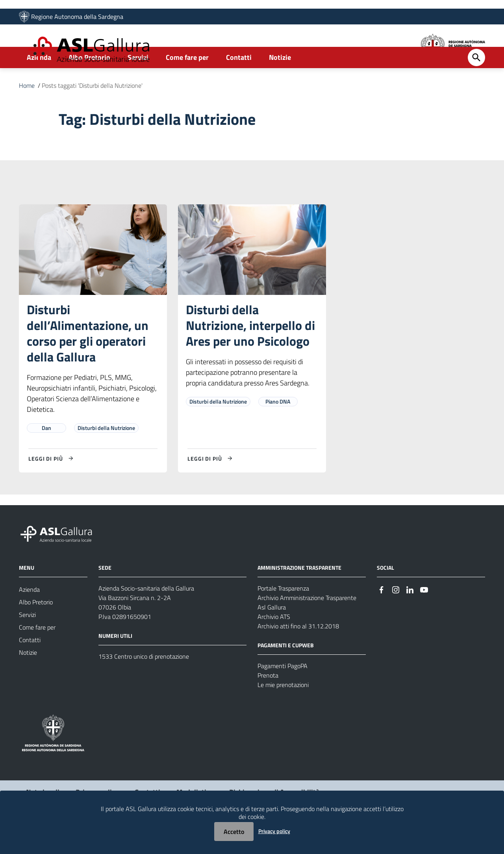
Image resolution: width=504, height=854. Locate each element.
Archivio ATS (274, 643)
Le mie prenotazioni (283, 711)
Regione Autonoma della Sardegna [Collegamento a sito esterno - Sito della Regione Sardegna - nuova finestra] (77, 19)
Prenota (268, 702)
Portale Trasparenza (283, 615)
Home (27, 112)
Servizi (138, 84)
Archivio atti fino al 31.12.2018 (298, 653)
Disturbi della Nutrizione (106, 455)
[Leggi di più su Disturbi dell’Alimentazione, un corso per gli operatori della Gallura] (52, 485)
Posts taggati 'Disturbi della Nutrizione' (92, 112)
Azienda (39, 84)
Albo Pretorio (89, 84)
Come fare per (187, 84)
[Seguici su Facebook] (382, 616)
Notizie (280, 84)
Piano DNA (278, 428)
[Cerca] (476, 84)
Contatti (239, 84)
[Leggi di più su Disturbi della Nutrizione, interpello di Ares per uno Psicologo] (211, 485)
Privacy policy (274, 831)
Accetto (234, 832)
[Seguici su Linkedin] (410, 616)
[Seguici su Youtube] (424, 616)
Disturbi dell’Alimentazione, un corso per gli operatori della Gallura (88, 360)
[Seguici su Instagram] (396, 616)
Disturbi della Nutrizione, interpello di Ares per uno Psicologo (250, 352)
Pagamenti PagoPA (283, 693)
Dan (46, 455)
